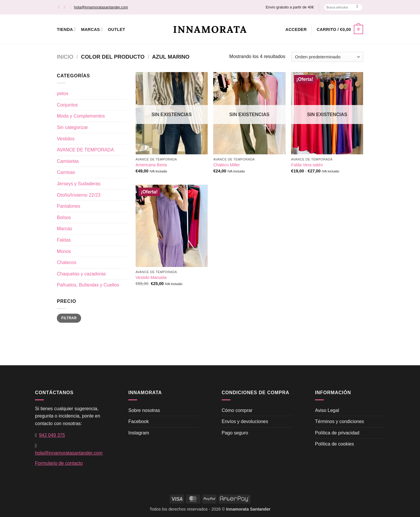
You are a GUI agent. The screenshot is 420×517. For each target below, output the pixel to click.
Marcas (92, 29)
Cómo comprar (237, 410)
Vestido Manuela (151, 277)
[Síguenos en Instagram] (66, 7)
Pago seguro (235, 433)
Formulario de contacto (59, 463)
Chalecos (67, 262)
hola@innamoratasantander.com (101, 7)
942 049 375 (52, 435)
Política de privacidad (337, 433)
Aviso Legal (327, 410)
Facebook (139, 421)
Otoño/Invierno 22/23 (79, 195)
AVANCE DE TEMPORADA (85, 150)
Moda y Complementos (81, 116)
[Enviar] (357, 7)
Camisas (66, 172)
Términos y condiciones (339, 421)
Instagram (139, 433)
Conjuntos (67, 105)
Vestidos (66, 139)
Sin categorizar (72, 127)
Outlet (117, 29)
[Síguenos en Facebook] (60, 7)
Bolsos (64, 218)
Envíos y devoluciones (245, 421)
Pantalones (69, 206)
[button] (296, 29)
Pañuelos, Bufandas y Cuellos (88, 285)
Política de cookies (334, 444)
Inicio (65, 57)
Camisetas (68, 161)
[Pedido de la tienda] (327, 57)
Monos (64, 251)
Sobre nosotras (144, 410)
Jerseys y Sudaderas (79, 184)
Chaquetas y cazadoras (81, 274)
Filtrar (69, 318)
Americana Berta (151, 165)
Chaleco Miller (226, 165)
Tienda (66, 29)
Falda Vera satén (307, 165)
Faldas (64, 240)
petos (63, 94)
